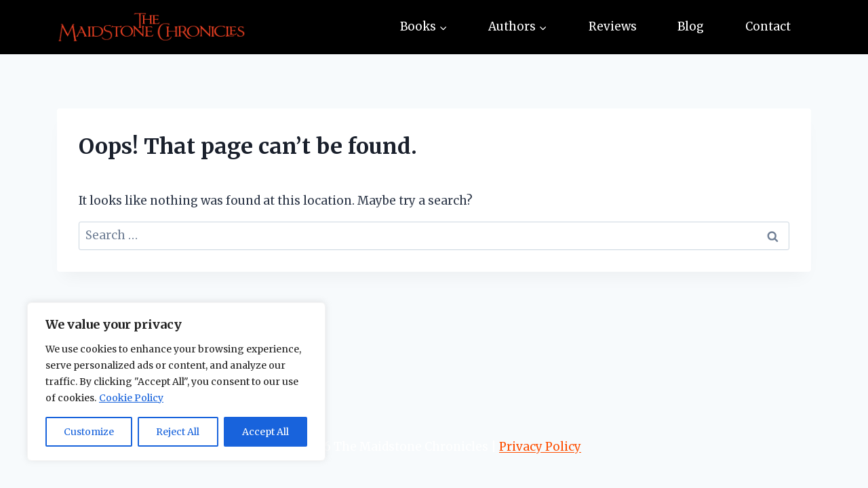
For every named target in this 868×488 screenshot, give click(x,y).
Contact (768, 26)
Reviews (613, 26)
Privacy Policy (540, 447)
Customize (89, 432)
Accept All (265, 432)
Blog (691, 26)
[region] (176, 382)
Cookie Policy (131, 398)
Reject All (178, 432)
